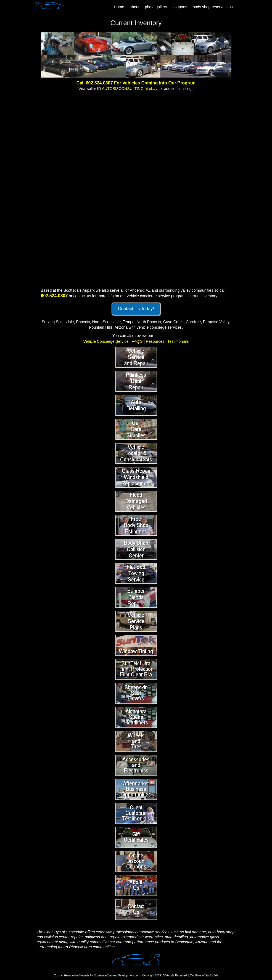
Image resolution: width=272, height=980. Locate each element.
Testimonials (178, 341)
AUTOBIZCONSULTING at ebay (130, 89)
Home (119, 7)
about (135, 7)
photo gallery (156, 7)
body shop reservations (213, 7)
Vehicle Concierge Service (106, 341)
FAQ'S (137, 341)
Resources (155, 341)
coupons (180, 7)
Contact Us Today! (136, 309)
